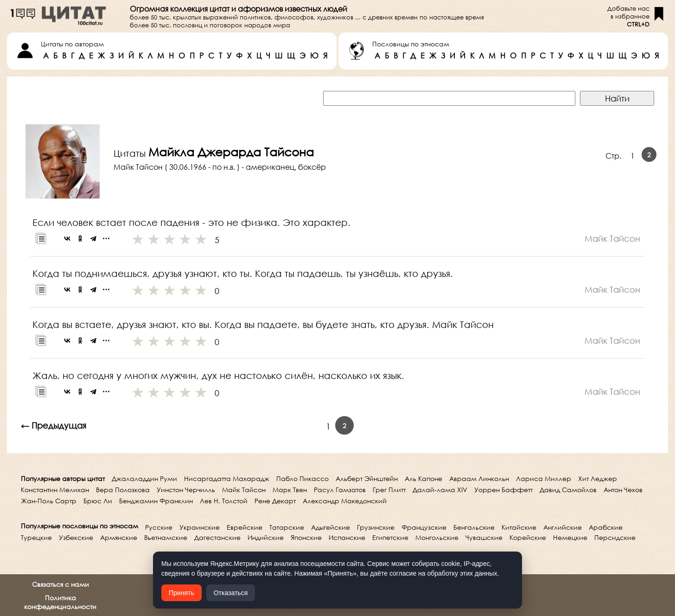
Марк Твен (290, 490)
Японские (306, 537)
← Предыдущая (54, 425)
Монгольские (437, 537)
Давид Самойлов (568, 490)
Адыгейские (331, 527)
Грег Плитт (389, 490)
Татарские (287, 527)
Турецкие (36, 537)
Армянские (119, 537)
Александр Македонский (345, 501)
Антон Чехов (623, 490)
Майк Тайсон (244, 490)
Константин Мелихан (55, 490)
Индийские (266, 537)
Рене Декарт (275, 501)
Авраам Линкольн (479, 478)
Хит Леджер (598, 478)
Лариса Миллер (544, 478)
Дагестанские (217, 537)
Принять (181, 593)
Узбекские (76, 537)
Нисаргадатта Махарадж (227, 478)
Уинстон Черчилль (186, 490)
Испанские (347, 537)
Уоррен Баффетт (503, 490)
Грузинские (376, 527)
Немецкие (570, 537)
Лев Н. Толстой (224, 501)
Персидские (615, 537)
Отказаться (231, 593)
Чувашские (484, 537)
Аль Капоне (423, 478)
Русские (159, 527)
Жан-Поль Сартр (49, 501)
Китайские (519, 527)
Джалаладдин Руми (144, 478)
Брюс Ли (98, 501)
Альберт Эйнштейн (367, 478)
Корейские (528, 537)
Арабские (606, 527)
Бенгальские (474, 527)
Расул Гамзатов (340, 490)
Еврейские (245, 527)
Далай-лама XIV (440, 490)
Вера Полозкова (123, 490)
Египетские (390, 537)
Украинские (200, 527)
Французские (424, 527)
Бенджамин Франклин (156, 501)
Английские (563, 527)
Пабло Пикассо (302, 478)
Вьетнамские (166, 537)
